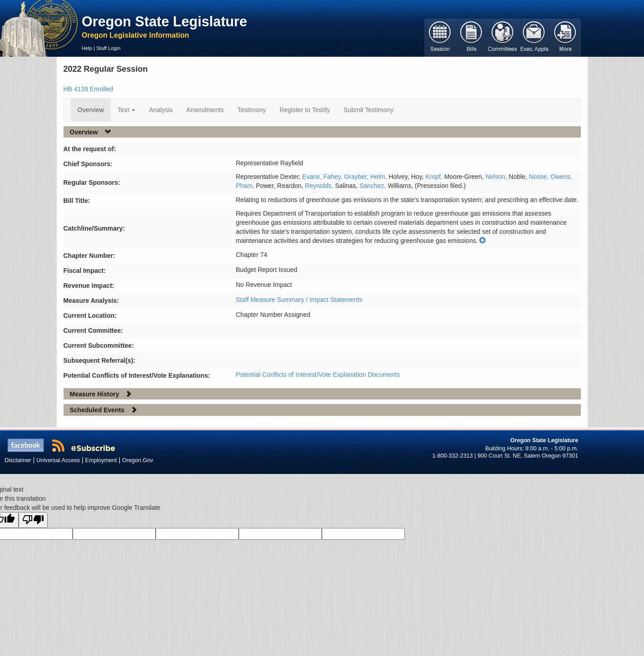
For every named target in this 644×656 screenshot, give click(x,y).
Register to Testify (305, 110)
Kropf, (435, 177)
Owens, (561, 177)
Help (87, 48)
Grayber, (357, 177)
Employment (101, 460)
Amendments (205, 110)
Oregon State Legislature (165, 21)
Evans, (313, 177)
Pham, (246, 186)
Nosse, (539, 177)
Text (127, 110)
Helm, (379, 177)
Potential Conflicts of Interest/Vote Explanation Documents (318, 375)
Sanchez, (374, 186)
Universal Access (58, 460)
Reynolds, (320, 186)
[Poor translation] (33, 520)
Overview (91, 110)
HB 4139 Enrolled (88, 89)
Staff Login (108, 48)
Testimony (252, 110)
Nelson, (497, 177)
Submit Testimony (369, 110)
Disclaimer (18, 460)
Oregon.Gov (138, 460)
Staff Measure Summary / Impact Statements (299, 300)
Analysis (161, 110)
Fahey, (334, 177)
